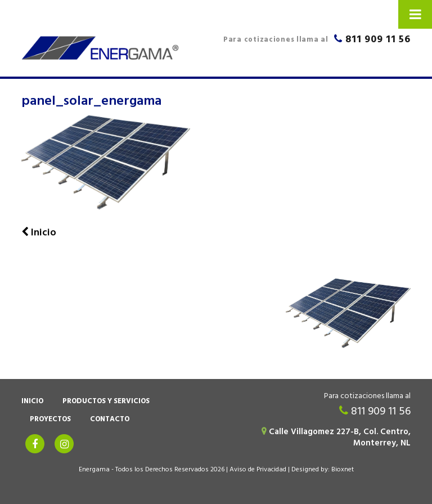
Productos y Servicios (106, 402)
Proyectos (50, 420)
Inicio (32, 402)
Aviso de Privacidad (258, 470)
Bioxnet (343, 470)
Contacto (110, 420)
